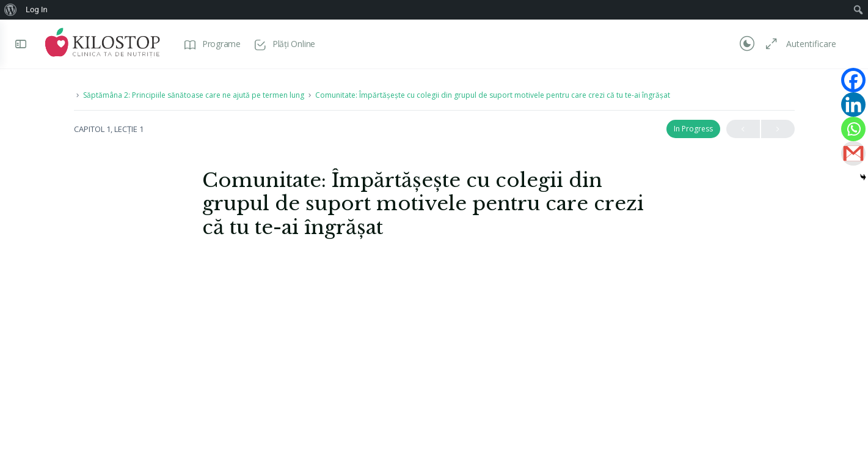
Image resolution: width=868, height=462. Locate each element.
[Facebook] (853, 80)
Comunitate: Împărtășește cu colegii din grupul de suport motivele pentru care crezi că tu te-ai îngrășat (493, 95)
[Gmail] (853, 153)
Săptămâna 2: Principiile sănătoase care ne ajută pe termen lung (194, 95)
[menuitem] (11, 10)
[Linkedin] (853, 105)
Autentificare (811, 44)
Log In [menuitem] (37, 9)
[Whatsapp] (853, 129)
